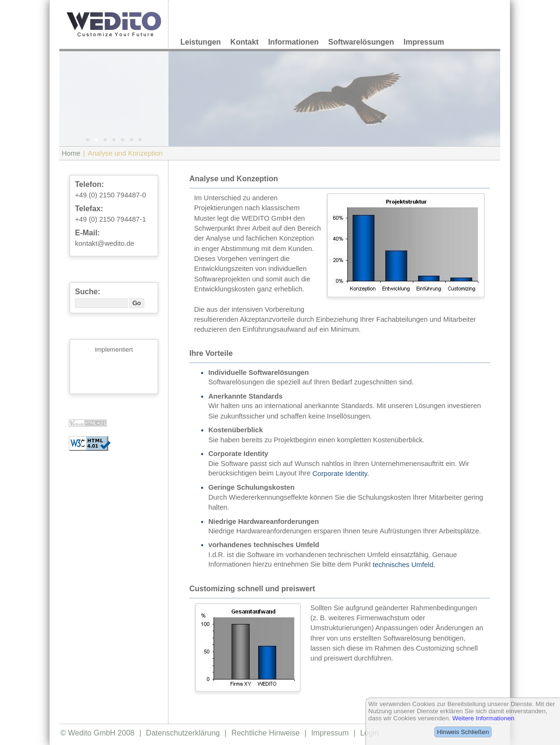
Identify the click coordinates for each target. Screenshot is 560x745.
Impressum (424, 42)
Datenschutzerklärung (183, 733)
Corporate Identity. (341, 474)
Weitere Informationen (483, 718)
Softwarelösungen (361, 42)
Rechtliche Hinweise (265, 733)
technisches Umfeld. (404, 565)
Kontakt (244, 42)
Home (71, 153)
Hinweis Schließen (463, 732)
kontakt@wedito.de (105, 243)
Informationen (294, 42)
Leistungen (201, 42)
